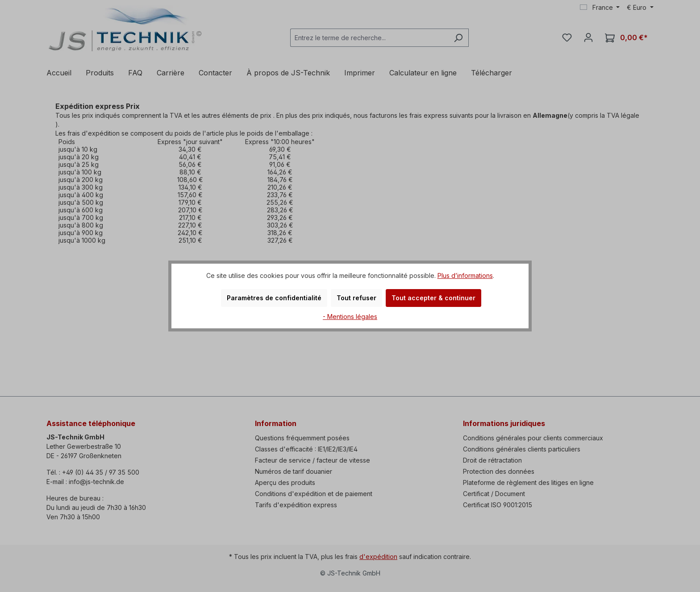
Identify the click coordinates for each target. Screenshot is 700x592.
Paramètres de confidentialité (274, 298)
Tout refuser (356, 298)
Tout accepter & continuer (433, 298)
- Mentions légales (350, 317)
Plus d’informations (465, 275)
